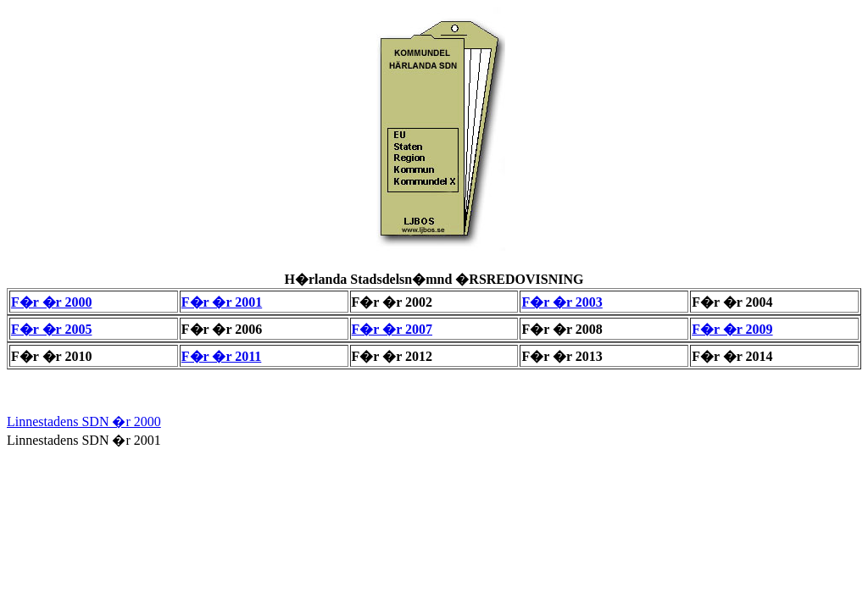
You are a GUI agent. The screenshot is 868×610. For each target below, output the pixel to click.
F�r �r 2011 (222, 356)
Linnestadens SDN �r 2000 (84, 421)
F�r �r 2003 (562, 302)
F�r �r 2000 (51, 302)
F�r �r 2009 (732, 329)
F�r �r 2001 (222, 302)
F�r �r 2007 (392, 329)
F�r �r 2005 (51, 329)
